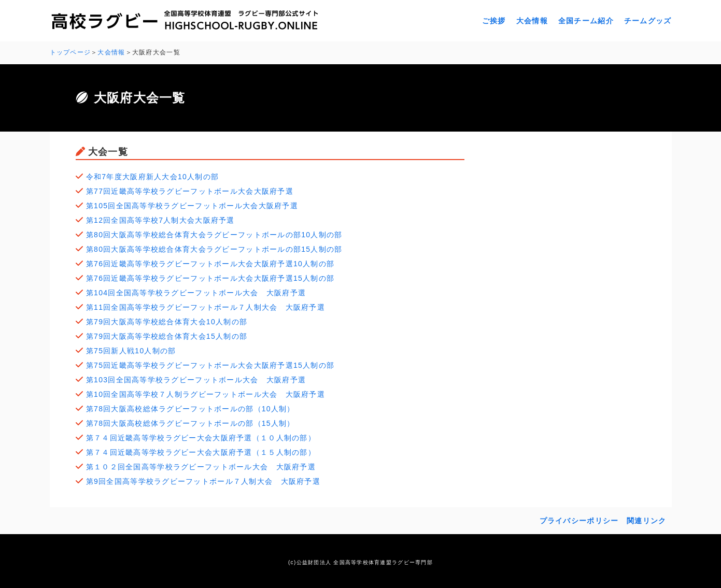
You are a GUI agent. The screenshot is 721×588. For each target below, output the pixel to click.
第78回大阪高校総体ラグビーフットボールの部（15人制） (190, 423)
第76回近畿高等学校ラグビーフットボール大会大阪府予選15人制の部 (210, 278)
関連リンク (646, 521)
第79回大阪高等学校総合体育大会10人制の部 (167, 322)
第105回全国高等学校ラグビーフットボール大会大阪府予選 (192, 206)
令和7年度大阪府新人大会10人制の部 (152, 177)
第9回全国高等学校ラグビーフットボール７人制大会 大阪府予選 (203, 481)
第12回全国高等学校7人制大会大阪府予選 (160, 220)
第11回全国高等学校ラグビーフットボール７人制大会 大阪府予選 (206, 307)
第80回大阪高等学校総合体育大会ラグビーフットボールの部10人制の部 (214, 235)
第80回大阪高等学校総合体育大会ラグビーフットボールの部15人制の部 (214, 249)
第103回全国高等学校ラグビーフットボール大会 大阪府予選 (196, 380)
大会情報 (532, 21)
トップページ (70, 52)
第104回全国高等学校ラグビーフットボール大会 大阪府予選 (196, 293)
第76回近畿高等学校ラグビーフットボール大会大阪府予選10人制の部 (210, 264)
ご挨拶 (494, 21)
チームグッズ (648, 21)
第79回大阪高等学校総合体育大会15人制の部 (167, 336)
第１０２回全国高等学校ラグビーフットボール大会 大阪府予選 (201, 467)
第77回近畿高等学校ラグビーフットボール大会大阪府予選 (190, 191)
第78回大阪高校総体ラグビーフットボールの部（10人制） (190, 409)
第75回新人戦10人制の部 (131, 351)
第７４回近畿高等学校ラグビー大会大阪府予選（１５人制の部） (201, 452)
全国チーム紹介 (586, 21)
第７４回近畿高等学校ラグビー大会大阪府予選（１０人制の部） (201, 438)
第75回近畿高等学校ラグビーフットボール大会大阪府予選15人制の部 (210, 365)
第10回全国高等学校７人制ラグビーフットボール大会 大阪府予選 (206, 394)
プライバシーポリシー (579, 521)
